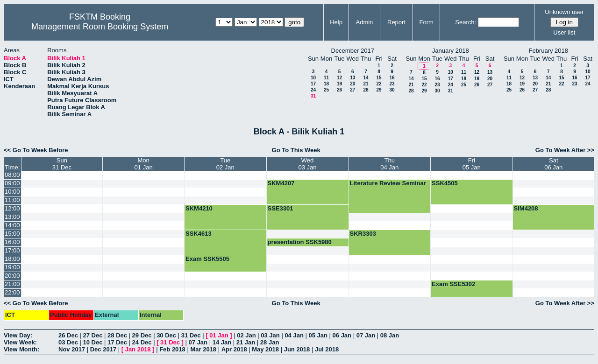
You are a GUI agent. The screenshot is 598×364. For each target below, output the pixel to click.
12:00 (12, 208)
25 (326, 90)
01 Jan (219, 335)
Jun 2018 (297, 349)
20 (352, 84)
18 (326, 84)
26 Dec (68, 335)
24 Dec (142, 342)
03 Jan (270, 335)
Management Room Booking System (100, 27)
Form (427, 22)
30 (392, 90)
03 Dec (68, 342)
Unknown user (564, 12)
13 (352, 78)
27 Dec (93, 335)
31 (313, 96)
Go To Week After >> (565, 150)
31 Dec (191, 335)
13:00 (12, 217)
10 (313, 78)
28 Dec (117, 335)
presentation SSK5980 (300, 242)
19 (339, 84)
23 (392, 84)
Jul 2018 (327, 349)
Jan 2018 (138, 349)
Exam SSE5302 (453, 284)
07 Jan (366, 335)
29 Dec (142, 335)
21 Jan (246, 342)
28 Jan (270, 342)
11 (326, 78)
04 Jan (294, 335)
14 (366, 78)
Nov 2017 (72, 349)
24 (313, 90)
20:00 (12, 276)
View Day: (18, 335)
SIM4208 (526, 208)
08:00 (12, 175)
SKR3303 (363, 234)
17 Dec (117, 342)
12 (339, 78)
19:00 (12, 267)
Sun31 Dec (62, 164)
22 (379, 84)
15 (379, 78)
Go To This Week (296, 150)
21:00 (12, 284)
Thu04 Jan (389, 164)
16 (392, 78)
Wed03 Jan (308, 164)
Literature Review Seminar (388, 183)
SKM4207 (281, 183)
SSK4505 (445, 183)
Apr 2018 (234, 349)
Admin (364, 22)
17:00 (12, 250)
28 (366, 90)
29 (379, 90)
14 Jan (222, 342)
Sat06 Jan (553, 164)
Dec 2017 (103, 349)
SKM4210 (199, 208)
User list (564, 32)
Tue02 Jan (225, 164)
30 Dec (166, 335)
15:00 (12, 234)
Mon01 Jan (144, 164)
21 (366, 84)
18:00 (12, 259)
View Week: (20, 342)
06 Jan (342, 335)
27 (352, 90)
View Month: (21, 349)
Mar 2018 (203, 349)
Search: (466, 22)
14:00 (12, 225)
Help (336, 22)
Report (396, 22)
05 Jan (318, 335)
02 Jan (246, 335)
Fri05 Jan (472, 164)
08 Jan (390, 335)
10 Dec (93, 342)
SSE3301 (281, 208)
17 (313, 84)
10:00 (12, 192)
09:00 (12, 183)
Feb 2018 (172, 349)
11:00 (12, 200)
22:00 (12, 292)
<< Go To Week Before (36, 150)
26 (339, 90)
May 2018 (265, 349)
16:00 (12, 242)
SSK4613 (199, 234)
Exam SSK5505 (207, 259)
